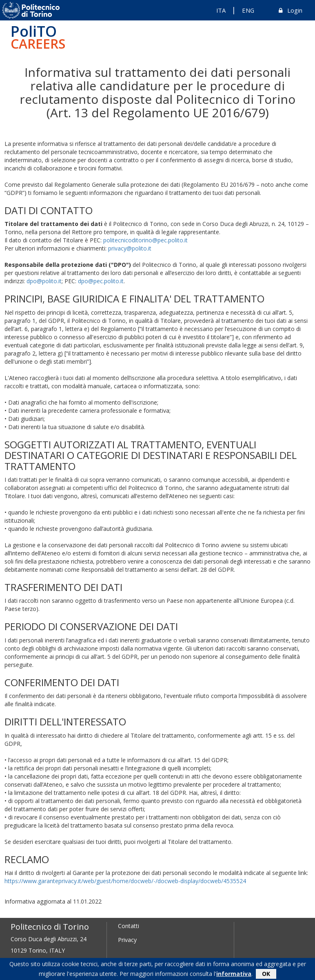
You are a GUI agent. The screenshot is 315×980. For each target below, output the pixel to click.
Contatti (129, 926)
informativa (234, 975)
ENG (248, 10)
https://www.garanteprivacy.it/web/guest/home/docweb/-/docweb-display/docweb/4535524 (125, 881)
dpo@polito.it (44, 281)
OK (266, 975)
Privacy (127, 940)
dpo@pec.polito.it (101, 281)
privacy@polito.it (130, 248)
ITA (221, 10)
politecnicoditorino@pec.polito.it (145, 240)
